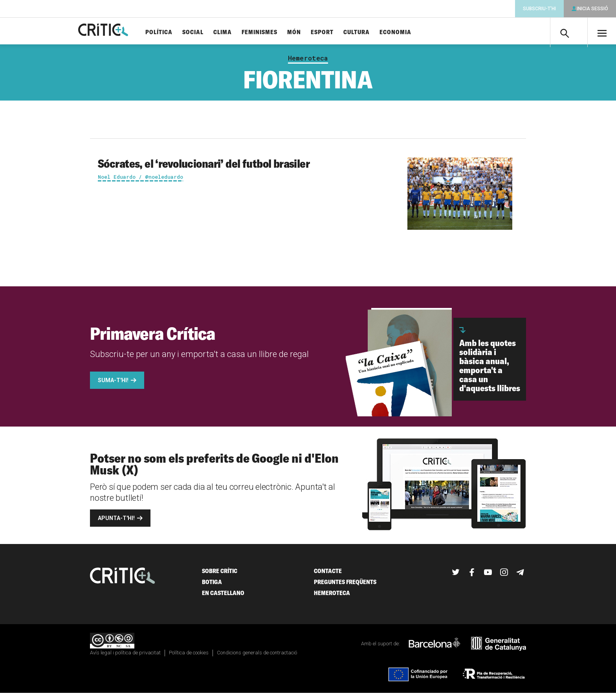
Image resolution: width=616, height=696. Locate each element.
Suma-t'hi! (113, 383)
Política (177, 32)
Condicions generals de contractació (257, 656)
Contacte (328, 574)
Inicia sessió (592, 9)
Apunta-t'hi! (116, 521)
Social (211, 32)
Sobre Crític (220, 574)
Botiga (212, 585)
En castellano (223, 596)
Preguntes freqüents (345, 585)
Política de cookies (189, 656)
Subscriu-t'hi (539, 9)
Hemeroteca (308, 61)
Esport (340, 32)
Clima (241, 32)
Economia (413, 32)
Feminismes (278, 32)
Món (312, 32)
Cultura (375, 32)
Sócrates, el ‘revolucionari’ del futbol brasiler (204, 167)
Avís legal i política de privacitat (125, 656)
